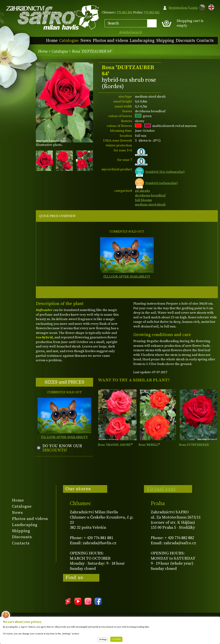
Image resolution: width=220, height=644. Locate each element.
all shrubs (142, 191)
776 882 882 (152, 12)
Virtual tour (161, 489)
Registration (178, 8)
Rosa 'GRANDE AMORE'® (115, 445)
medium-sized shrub (150, 205)
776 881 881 (124, 12)
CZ (201, 7)
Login (193, 8)
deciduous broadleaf (150, 195)
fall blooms (143, 200)
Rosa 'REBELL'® (149, 445)
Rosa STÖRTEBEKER (194, 445)
